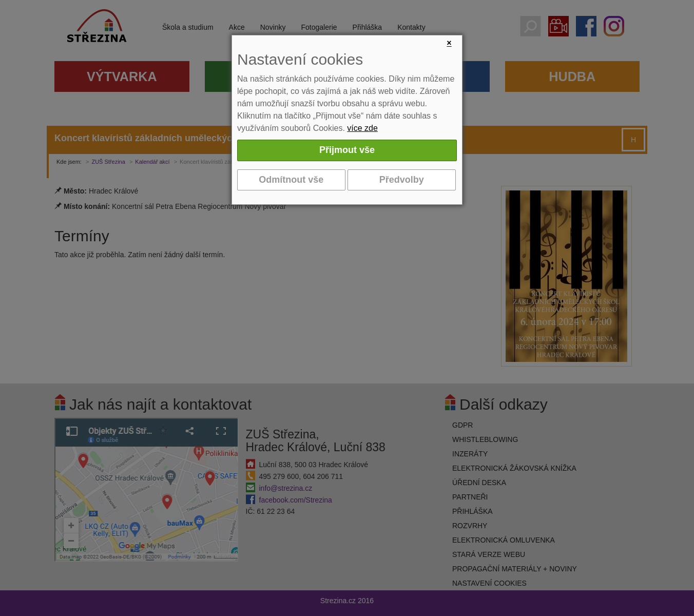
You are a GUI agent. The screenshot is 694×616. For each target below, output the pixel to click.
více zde (362, 128)
